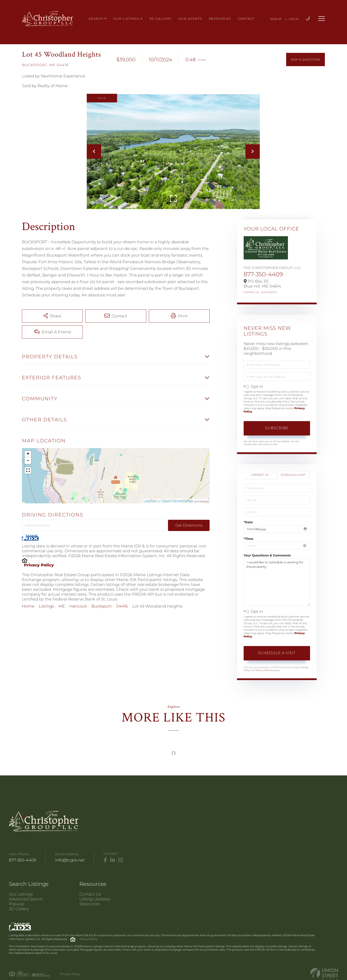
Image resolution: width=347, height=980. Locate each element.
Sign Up (276, 19)
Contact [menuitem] (246, 19)
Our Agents (269, 292)
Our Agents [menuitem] (190, 19)
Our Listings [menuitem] (126, 19)
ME (62, 606)
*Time (249, 539)
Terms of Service (264, 670)
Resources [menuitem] (220, 19)
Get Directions (189, 525)
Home (28, 606)
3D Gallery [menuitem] (161, 19)
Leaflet (150, 501)
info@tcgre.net (70, 860)
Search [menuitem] (96, 19)
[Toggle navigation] (322, 19)
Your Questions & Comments (267, 555)
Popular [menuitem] (17, 904)
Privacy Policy (39, 565)
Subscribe (277, 428)
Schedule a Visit (293, 475)
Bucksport (102, 606)
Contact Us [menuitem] (90, 894)
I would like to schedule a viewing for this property (277, 582)
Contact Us (251, 292)
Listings (46, 606)
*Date (248, 522)
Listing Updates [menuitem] (95, 899)
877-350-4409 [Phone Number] (22, 860)
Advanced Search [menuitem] (26, 899)
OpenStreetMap (177, 501)
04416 (122, 606)
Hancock (78, 606)
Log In (294, 19)
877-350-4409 (263, 274)
